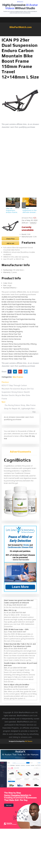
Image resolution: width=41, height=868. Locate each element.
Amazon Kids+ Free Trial (11, 346)
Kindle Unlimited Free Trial (12, 336)
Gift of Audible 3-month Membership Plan (18, 307)
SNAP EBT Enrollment (10, 317)
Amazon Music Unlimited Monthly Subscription (20, 354)
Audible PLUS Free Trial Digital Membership (18, 319)
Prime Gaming (7, 341)
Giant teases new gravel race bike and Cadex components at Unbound (19, 602)
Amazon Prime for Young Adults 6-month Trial (20, 327)
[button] (20, 35)
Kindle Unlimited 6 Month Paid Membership (19, 324)
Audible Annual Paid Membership (15, 297)
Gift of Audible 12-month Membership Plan (18, 299)
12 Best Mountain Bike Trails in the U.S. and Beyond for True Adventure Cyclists (20, 645)
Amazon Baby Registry (11, 329)
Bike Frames (18, 377)
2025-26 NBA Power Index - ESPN (16, 629)
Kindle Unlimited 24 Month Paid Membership (19, 302)
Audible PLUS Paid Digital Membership (17, 304)
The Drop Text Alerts (10, 322)
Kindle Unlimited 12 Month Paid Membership (19, 314)
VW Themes (28, 741)
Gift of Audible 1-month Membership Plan (18, 312)
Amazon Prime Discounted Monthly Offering (19, 344)
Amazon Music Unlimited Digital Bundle (17, 356)
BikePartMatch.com (21, 27)
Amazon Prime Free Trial (11, 334)
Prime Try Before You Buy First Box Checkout (19, 351)
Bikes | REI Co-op (10, 610)
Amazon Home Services (11, 339)
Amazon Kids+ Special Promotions (15, 349)
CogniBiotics (17, 460)
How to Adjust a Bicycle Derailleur (17, 685)
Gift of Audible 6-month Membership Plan (18, 309)
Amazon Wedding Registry (12, 332)
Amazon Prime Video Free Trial (14, 359)
